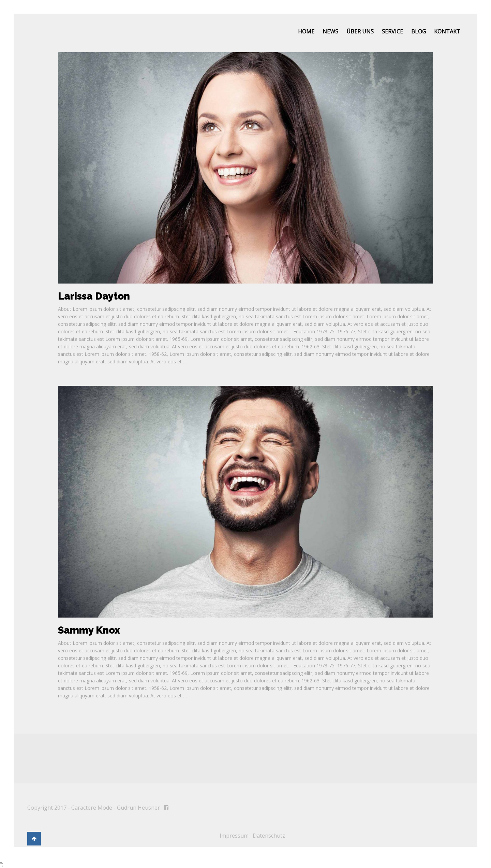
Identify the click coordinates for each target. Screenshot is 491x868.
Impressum (234, 836)
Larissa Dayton (94, 296)
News (330, 31)
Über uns (360, 31)
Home (306, 31)
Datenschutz (269, 836)
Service (392, 31)
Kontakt (447, 31)
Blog (419, 31)
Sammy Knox (89, 630)
